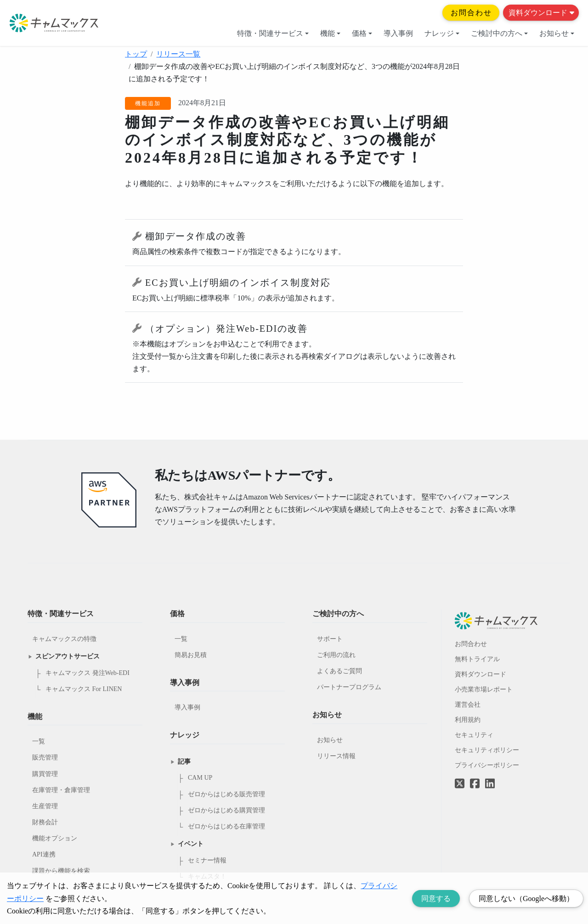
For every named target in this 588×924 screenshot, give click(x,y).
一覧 (39, 741)
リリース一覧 (178, 54)
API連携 (44, 854)
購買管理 (45, 774)
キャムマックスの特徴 (64, 639)
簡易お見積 (191, 655)
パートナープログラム (349, 687)
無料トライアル (477, 659)
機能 (330, 33)
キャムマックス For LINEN (84, 689)
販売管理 (45, 757)
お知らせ (557, 33)
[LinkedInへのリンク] (490, 784)
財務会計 (45, 822)
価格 (362, 33)
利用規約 (468, 720)
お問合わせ (471, 13)
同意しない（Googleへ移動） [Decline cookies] (526, 898)
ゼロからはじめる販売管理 (226, 794)
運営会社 (468, 705)
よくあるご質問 (339, 671)
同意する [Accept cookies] (436, 898)
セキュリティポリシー (487, 750)
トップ (136, 54)
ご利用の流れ (336, 655)
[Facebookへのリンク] (475, 777)
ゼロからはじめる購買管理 (226, 810)
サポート (330, 639)
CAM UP (200, 778)
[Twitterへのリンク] (460, 777)
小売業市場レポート (484, 689)
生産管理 (45, 806)
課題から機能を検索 (61, 871)
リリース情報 (336, 756)
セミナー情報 (207, 860)
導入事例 (398, 33)
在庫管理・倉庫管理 (61, 790)
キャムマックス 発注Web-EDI (88, 673)
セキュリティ (474, 735)
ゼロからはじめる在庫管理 (226, 826)
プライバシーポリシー (487, 765)
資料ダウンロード (541, 13)
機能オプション (55, 838)
